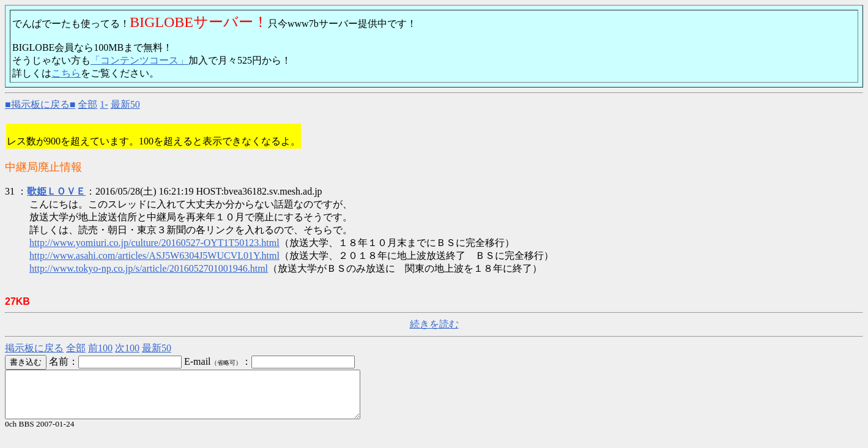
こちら (66, 73)
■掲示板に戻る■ (40, 104)
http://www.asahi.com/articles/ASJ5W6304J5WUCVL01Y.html (154, 256)
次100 (127, 348)
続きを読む (434, 324)
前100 (100, 348)
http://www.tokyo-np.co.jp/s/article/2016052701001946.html (149, 268)
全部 (87, 104)
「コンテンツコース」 (139, 60)
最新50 (125, 104)
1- (104, 104)
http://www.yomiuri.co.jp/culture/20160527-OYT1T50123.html (154, 243)
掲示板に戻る (34, 348)
